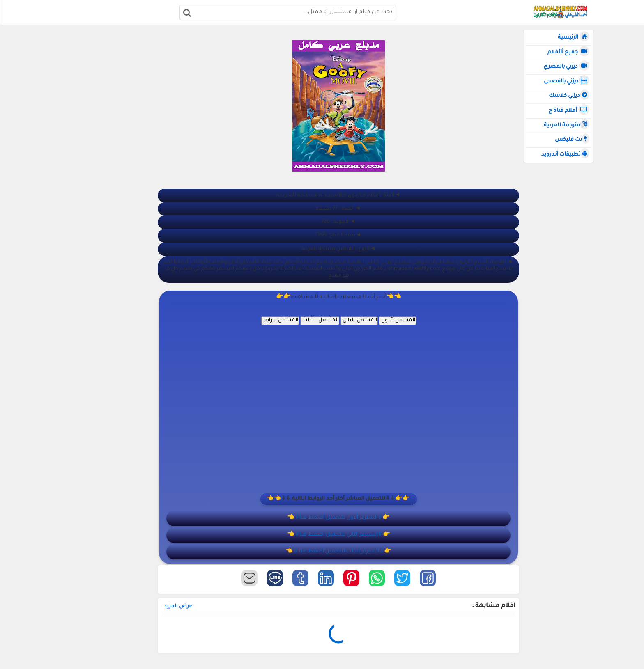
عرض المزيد (203, 607)
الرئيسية (573, 37)
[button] (440, 578)
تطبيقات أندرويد (565, 154)
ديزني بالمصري (566, 66)
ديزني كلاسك (569, 96)
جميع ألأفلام (568, 52)
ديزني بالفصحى (566, 81)
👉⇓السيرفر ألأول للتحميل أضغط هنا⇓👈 (351, 518)
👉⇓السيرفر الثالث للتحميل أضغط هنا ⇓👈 (351, 552)
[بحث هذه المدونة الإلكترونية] (292, 12)
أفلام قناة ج (568, 110)
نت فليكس (572, 140)
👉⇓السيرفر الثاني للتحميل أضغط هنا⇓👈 (351, 535)
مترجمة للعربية (566, 125)
